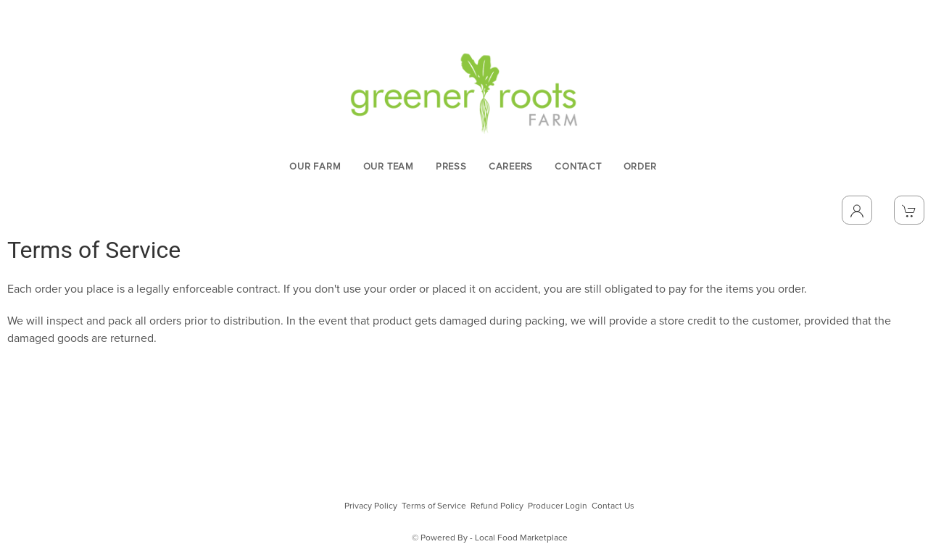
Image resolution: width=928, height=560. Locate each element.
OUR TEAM (389, 167)
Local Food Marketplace (521, 538)
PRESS (451, 167)
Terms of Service (434, 506)
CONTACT (578, 167)
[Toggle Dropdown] (857, 210)
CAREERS (511, 167)
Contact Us (613, 506)
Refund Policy (497, 506)
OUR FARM (315, 167)
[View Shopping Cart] (909, 210)
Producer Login (558, 506)
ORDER (640, 167)
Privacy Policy (371, 506)
